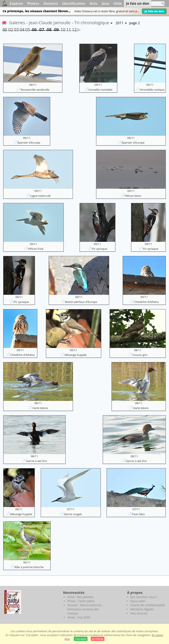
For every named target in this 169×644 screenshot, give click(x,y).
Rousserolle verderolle (35, 90)
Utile (118, 3)
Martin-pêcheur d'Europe (81, 302)
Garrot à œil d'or (36, 461)
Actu (94, 3)
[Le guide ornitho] (13, 602)
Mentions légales (142, 609)
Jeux (106, 3)
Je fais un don (154, 11)
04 (22, 29)
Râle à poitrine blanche (29, 567)
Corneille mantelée (100, 90)
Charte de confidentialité (147, 605)
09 (56, 29)
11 (69, 29)
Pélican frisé (36, 249)
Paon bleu (138, 514)
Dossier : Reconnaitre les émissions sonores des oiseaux (84, 609)
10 (63, 29)
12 (74, 29)
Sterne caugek (73, 514)
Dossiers (51, 3)
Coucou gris (140, 355)
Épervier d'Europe (29, 143)
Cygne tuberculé (40, 196)
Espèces (16, 3)
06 (34, 29)
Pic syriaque (99, 249)
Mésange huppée (76, 355)
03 (16, 29)
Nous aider (138, 601)
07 (42, 29)
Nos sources (139, 613)
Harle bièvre (40, 408)
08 (49, 29)
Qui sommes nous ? (144, 597)
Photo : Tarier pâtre (81, 601)
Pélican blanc (133, 196)
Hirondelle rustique (152, 90)
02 (11, 29)
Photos (33, 3)
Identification (74, 3)
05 (28, 29)
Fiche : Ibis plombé (80, 597)
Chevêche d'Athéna (146, 302)
